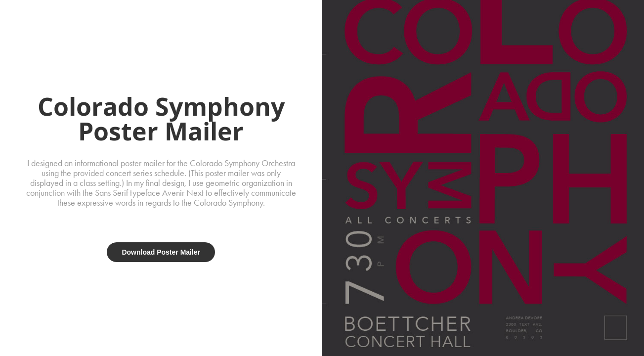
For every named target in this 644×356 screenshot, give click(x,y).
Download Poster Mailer (161, 252)
